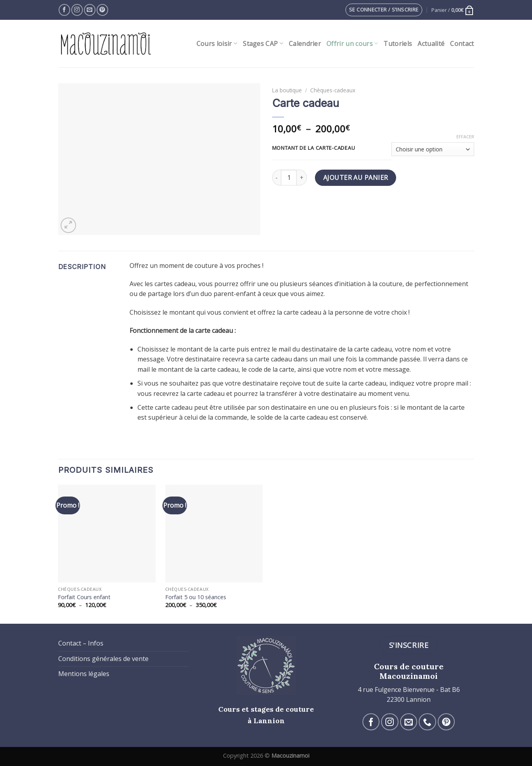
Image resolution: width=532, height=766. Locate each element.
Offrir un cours (352, 44)
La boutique (287, 90)
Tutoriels (398, 44)
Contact (462, 44)
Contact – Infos (81, 643)
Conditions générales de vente (103, 659)
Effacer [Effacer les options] (465, 137)
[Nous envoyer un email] (90, 10)
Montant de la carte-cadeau (314, 148)
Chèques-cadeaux (333, 90)
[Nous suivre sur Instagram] (77, 10)
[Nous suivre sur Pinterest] (102, 10)
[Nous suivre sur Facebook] (64, 10)
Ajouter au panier (356, 178)
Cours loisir (217, 44)
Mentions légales (84, 674)
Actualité (431, 44)
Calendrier (305, 44)
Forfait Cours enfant (84, 597)
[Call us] (427, 722)
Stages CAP (263, 44)
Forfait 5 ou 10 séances (196, 597)
